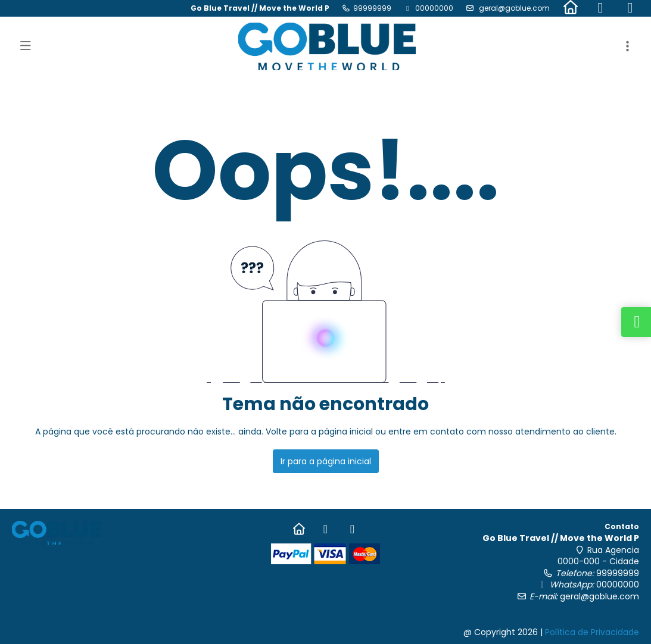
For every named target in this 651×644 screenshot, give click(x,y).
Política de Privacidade (592, 632)
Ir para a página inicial (326, 461)
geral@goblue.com (513, 8)
